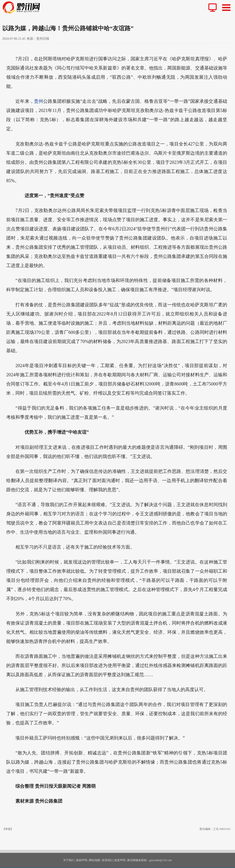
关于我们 (69, 860)
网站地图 (95, 860)
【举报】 (8, 829)
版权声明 (82, 860)
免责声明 (120, 860)
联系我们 (108, 860)
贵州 (39, 101)
